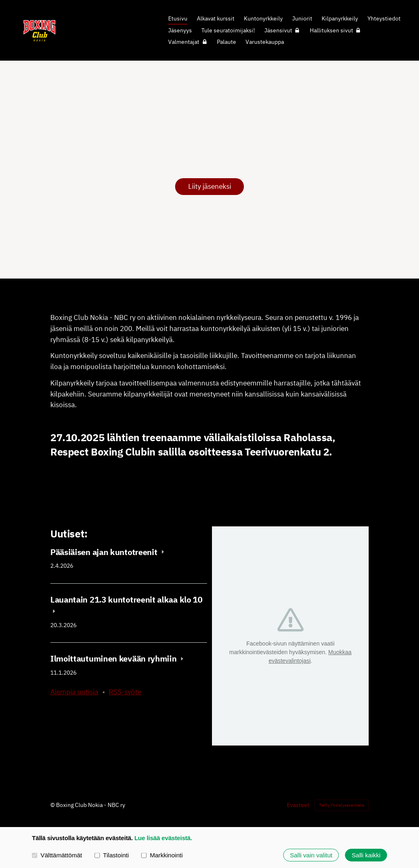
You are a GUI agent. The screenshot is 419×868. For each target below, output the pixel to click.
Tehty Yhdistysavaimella (342, 805)
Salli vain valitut (311, 855)
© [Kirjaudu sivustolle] (53, 805)
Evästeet (298, 805)
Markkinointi (162, 855)
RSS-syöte (125, 692)
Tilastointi (112, 855)
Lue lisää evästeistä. (163, 838)
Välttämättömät (57, 855)
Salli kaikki (366, 855)
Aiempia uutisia (74, 692)
